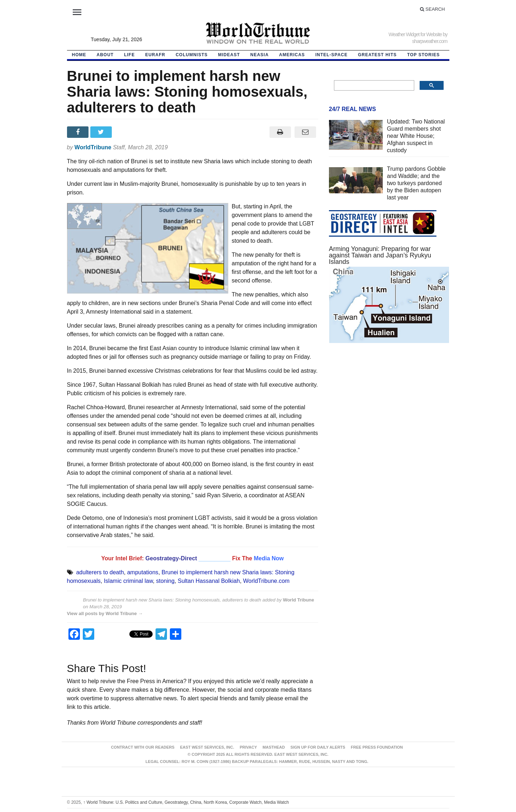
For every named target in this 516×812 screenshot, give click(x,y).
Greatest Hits (377, 55)
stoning (165, 581)
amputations (143, 572)
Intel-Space (331, 55)
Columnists (192, 55)
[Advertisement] (389, 416)
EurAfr (155, 55)
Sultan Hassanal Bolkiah (209, 581)
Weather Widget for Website (415, 34)
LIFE (129, 55)
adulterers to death (100, 572)
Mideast (229, 55)
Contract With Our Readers (143, 747)
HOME (79, 55)
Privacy (248, 747)
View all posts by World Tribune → (105, 613)
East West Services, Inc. (207, 747)
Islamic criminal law (128, 581)
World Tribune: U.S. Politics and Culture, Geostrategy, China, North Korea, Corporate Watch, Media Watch (186, 802)
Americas (292, 55)
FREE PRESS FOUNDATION (377, 747)
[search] (374, 86)
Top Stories (423, 55)
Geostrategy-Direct (171, 558)
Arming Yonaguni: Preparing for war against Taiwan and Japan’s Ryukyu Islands (380, 255)
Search (433, 9)
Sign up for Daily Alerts (318, 747)
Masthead (274, 747)
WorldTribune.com (266, 581)
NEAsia (260, 55)
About (105, 55)
